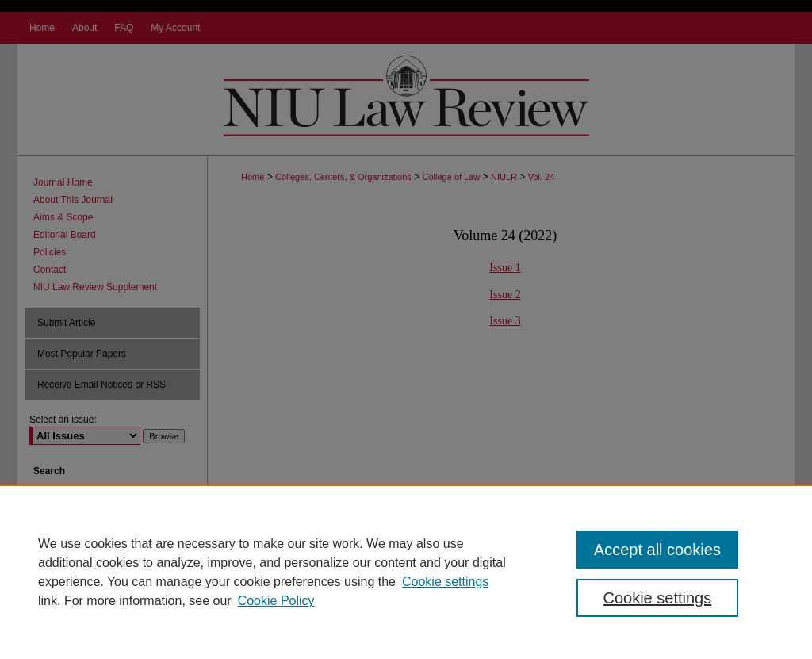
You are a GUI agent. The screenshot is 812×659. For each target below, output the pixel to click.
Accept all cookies (657, 550)
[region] (406, 572)
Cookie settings (445, 582)
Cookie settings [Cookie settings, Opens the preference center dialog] (657, 598)
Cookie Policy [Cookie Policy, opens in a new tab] (276, 601)
